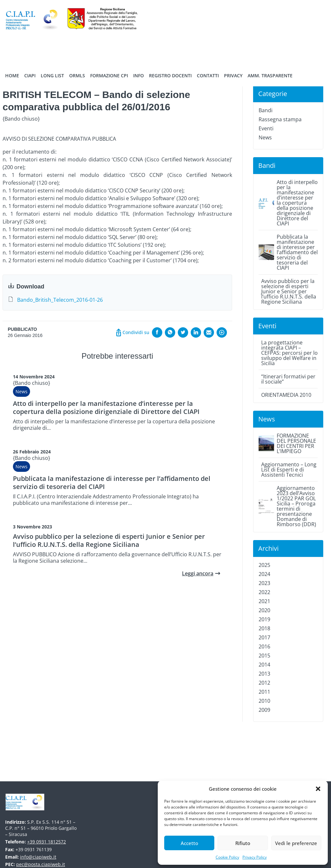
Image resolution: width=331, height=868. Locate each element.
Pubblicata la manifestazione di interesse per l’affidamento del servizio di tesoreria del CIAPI (112, 483)
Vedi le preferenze (296, 843)
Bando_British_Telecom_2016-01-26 (60, 300)
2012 (264, 683)
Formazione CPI (109, 76)
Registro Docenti (170, 76)
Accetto (189, 843)
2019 (264, 619)
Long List (52, 76)
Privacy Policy (255, 857)
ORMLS (77, 76)
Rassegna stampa (280, 119)
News (21, 391)
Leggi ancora (198, 573)
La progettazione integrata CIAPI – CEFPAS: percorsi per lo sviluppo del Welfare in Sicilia (289, 353)
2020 (264, 610)
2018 (264, 628)
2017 (264, 637)
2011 (264, 692)
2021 (264, 601)
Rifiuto (243, 843)
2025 (264, 565)
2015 (264, 656)
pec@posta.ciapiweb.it (41, 864)
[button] (318, 789)
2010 (264, 701)
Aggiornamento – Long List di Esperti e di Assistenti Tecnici (289, 470)
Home (12, 76)
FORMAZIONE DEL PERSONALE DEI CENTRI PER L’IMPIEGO (296, 443)
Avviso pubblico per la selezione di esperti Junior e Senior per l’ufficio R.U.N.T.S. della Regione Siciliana (109, 540)
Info (139, 76)
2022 (264, 592)
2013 (264, 674)
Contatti (208, 76)
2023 (264, 583)
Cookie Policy (227, 857)
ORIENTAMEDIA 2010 (286, 395)
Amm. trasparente (270, 76)
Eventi (266, 128)
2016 (264, 646)
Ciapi (30, 76)
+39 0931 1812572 (47, 842)
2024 (264, 574)
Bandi (266, 110)
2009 (264, 710)
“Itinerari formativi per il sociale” (288, 379)
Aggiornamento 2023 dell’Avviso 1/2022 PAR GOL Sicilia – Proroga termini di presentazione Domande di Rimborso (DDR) (296, 506)
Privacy (233, 76)
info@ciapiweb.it (38, 857)
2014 (264, 665)
